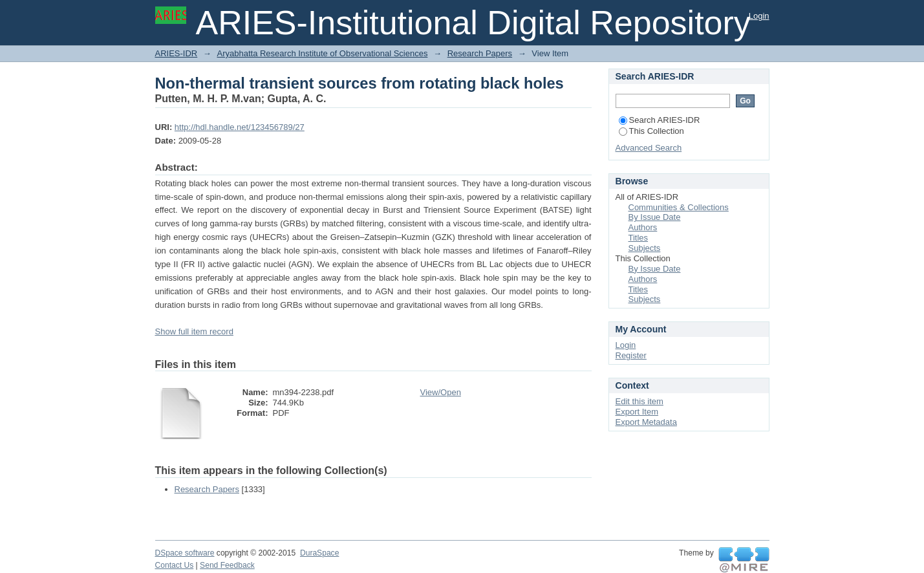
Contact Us (175, 565)
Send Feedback (227, 565)
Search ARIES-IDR (660, 120)
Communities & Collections (679, 207)
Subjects (645, 248)
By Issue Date (655, 217)
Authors (643, 227)
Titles (639, 238)
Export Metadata (646, 422)
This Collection (651, 131)
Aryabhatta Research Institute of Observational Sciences (322, 53)
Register (631, 355)
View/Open (441, 392)
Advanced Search (649, 148)
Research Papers (480, 53)
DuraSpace (319, 553)
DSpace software (185, 553)
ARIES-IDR (177, 53)
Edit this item (639, 401)
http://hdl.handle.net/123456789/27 (240, 127)
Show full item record (194, 331)
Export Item (637, 412)
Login (759, 16)
